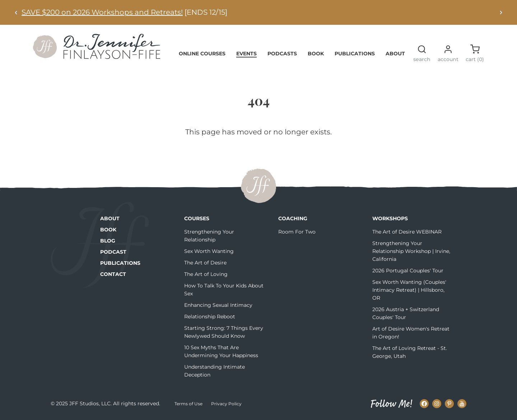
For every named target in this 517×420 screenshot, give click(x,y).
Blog (108, 241)
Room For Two (297, 232)
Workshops (390, 218)
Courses (197, 218)
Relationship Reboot (210, 317)
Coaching (293, 218)
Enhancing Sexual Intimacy (218, 305)
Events (246, 54)
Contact (113, 274)
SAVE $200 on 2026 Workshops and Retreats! (102, 12)
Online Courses (202, 54)
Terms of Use (188, 404)
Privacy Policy (226, 404)
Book (316, 54)
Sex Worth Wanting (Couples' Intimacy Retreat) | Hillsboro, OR (409, 290)
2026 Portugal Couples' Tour (408, 271)
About (395, 54)
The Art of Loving (206, 274)
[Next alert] (501, 12)
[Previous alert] (16, 12)
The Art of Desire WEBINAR (407, 232)
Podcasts (282, 54)
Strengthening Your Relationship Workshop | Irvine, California (411, 251)
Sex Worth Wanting (209, 251)
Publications (355, 54)
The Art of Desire (205, 263)
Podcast (113, 252)
